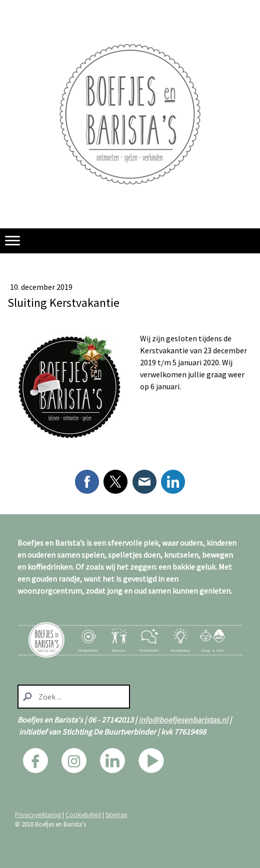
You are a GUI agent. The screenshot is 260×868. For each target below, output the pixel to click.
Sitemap (116, 815)
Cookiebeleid (83, 815)
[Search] (74, 697)
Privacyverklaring (38, 815)
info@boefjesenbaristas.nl (183, 720)
